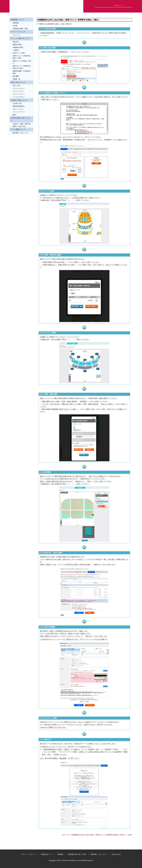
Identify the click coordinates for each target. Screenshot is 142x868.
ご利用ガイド (99, 2)
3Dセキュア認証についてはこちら (53, 727)
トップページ (117, 2)
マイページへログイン (102, 9)
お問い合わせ (116, 854)
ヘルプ (108, 2)
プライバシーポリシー (29, 854)
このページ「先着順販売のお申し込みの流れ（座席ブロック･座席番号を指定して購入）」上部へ (97, 835)
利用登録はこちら (119, 5)
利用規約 (60, 854)
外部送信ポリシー (47, 854)
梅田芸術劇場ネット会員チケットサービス (46, 6)
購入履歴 (122, 9)
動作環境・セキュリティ (99, 854)
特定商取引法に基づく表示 (77, 854)
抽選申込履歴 (114, 9)
